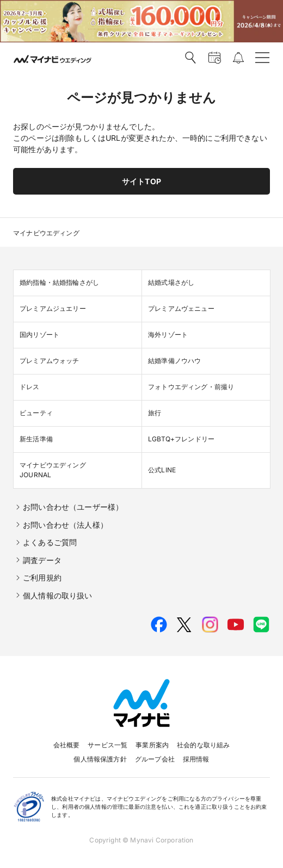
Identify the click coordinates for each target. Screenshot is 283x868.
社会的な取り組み (203, 745)
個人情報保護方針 (100, 759)
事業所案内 (152, 745)
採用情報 (196, 759)
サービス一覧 (107, 745)
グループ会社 (155, 759)
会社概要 (67, 745)
